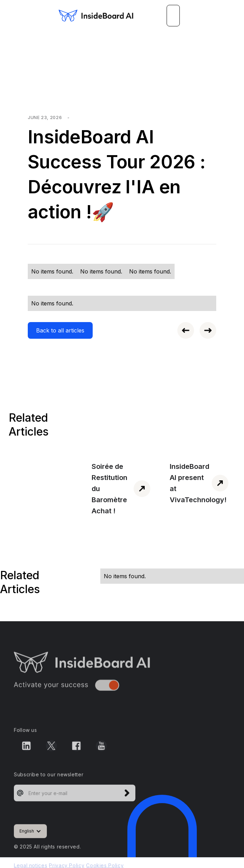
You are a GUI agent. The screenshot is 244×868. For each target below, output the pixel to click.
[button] (173, 16)
